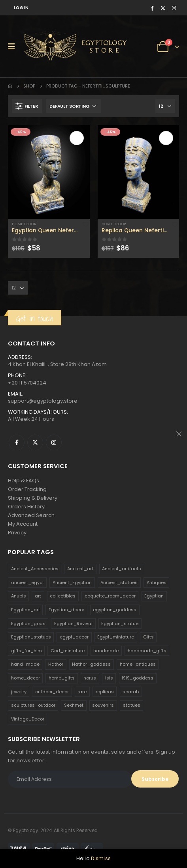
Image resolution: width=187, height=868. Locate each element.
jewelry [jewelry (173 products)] (19, 692)
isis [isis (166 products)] (109, 678)
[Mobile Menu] (14, 47)
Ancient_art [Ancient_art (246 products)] (80, 569)
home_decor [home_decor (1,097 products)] (25, 678)
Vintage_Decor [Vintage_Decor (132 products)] (28, 719)
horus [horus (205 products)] (90, 678)
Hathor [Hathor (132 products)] (56, 664)
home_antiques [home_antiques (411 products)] (138, 664)
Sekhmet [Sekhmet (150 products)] (74, 705)
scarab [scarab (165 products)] (131, 692)
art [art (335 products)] (38, 596)
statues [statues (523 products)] (132, 705)
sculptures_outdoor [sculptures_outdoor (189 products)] (33, 705)
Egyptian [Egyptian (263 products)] (154, 596)
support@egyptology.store (43, 401)
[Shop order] (74, 106)
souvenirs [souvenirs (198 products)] (103, 705)
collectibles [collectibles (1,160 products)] (63, 596)
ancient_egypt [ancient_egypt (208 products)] (27, 582)
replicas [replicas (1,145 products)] (105, 692)
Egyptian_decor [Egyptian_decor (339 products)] (66, 610)
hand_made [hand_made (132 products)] (25, 664)
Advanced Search (31, 515)
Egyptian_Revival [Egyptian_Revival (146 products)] (73, 623)
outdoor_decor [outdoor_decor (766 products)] (52, 692)
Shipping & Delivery (33, 498)
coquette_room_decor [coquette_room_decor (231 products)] (110, 596)
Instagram (54, 442)
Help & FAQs (24, 481)
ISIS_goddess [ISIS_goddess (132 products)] (138, 678)
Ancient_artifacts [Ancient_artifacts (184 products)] (122, 569)
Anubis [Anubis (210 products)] (19, 596)
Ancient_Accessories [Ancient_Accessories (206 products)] (35, 569)
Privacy (17, 533)
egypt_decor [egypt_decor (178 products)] (74, 637)
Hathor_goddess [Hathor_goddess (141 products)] (91, 664)
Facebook (17, 442)
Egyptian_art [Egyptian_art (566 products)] (25, 610)
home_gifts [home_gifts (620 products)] (62, 678)
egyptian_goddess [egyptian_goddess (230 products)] (115, 610)
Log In (21, 8)
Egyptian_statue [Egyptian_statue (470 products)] (120, 623)
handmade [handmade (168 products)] (106, 651)
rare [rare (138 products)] (82, 692)
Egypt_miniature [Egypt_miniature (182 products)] (116, 637)
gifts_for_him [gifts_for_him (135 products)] (26, 651)
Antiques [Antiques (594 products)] (157, 582)
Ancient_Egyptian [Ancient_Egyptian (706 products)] (72, 582)
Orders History (26, 507)
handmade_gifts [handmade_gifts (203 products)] (147, 651)
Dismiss (101, 858)
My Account (23, 524)
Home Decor (24, 224)
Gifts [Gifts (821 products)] (148, 637)
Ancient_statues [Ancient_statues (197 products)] (119, 582)
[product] (49, 172)
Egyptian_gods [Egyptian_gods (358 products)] (28, 623)
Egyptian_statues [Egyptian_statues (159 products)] (31, 637)
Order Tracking (27, 489)
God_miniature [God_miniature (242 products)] (68, 651)
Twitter (35, 442)
